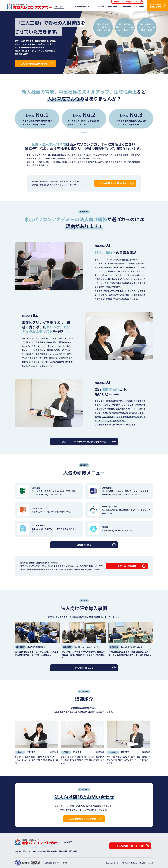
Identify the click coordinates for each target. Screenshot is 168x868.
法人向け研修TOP (82, 6)
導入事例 (140, 6)
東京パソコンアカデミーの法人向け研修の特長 (84, 441)
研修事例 (127, 6)
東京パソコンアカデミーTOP (126, 2)
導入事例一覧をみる (84, 668)
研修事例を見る (84, 545)
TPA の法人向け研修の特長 (106, 6)
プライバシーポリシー (61, 863)
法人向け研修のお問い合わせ (156, 5)
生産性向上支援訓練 (127, 566)
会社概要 (49, 863)
